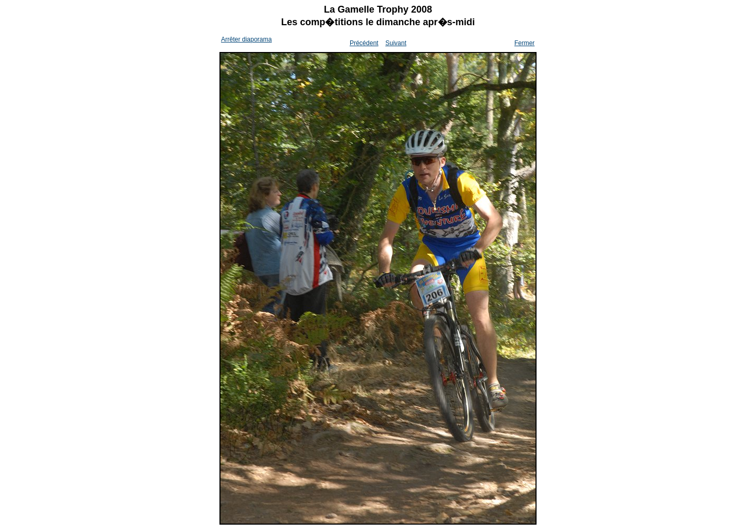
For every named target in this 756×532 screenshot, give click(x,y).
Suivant (396, 43)
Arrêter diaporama (246, 39)
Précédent (364, 43)
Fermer (525, 43)
